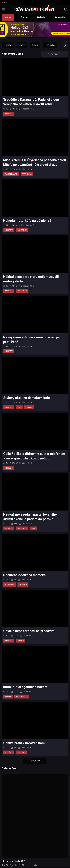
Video (35, 45)
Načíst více (35, 761)
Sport (22, 45)
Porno (24, 17)
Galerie (41, 17)
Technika (50, 45)
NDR (5, 2)
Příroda (8, 45)
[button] (62, 45)
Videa (8, 17)
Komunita (60, 17)
